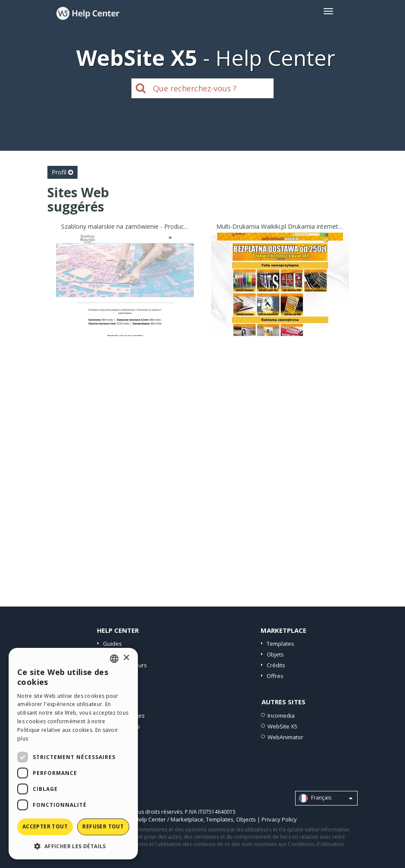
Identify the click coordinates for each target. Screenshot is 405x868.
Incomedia (281, 716)
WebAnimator (285, 737)
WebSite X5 (282, 726)
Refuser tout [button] (103, 826)
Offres (275, 676)
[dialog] (73, 754)
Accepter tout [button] (45, 826)
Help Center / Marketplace (169, 819)
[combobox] (114, 659)
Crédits (276, 665)
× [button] (126, 658)
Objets (275, 654)
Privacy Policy (279, 819)
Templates (280, 644)
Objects (246, 819)
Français (326, 798)
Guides (112, 644)
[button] (73, 846)
